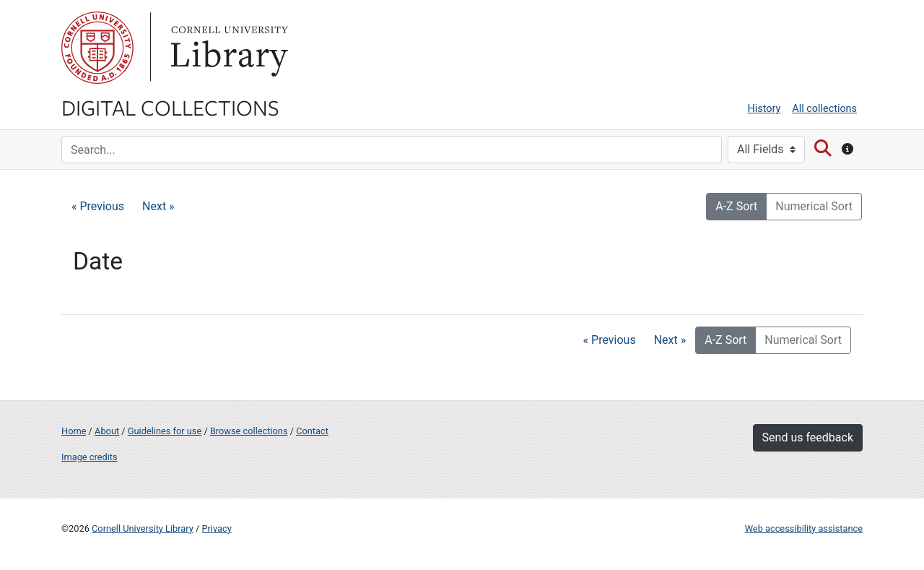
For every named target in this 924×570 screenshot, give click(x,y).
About (107, 431)
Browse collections (249, 431)
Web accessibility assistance (804, 528)
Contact (312, 431)
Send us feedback (808, 437)
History (764, 109)
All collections (824, 109)
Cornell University (97, 48)
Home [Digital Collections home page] (74, 431)
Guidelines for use (165, 431)
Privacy (216, 528)
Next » (158, 206)
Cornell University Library (143, 528)
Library (227, 48)
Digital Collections (170, 107)
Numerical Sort (814, 206)
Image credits (90, 457)
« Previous (98, 206)
